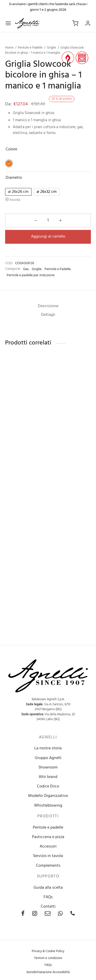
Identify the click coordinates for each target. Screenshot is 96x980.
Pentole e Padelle (30, 48)
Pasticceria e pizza (48, 837)
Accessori (48, 847)
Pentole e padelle (48, 828)
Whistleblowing (48, 806)
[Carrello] (75, 23)
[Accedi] (88, 23)
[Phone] (73, 914)
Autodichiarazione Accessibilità (48, 972)
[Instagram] (35, 914)
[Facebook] (23, 914)
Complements (48, 866)
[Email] (48, 914)
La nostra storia (48, 748)
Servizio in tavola (48, 856)
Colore (11, 149)
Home (9, 48)
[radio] (9, 163)
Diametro (14, 178)
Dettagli (48, 315)
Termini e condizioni (48, 958)
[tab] (48, 306)
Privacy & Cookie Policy (48, 951)
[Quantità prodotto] (48, 220)
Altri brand (48, 777)
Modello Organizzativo (48, 796)
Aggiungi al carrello (48, 237)
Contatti (48, 907)
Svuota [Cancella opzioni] (15, 200)
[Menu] (8, 23)
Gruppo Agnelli (48, 758)
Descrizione (48, 306)
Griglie (51, 48)
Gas (26, 269)
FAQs (48, 897)
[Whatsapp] (60, 914)
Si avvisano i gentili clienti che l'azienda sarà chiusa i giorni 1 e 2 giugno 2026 (48, 7)
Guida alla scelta (48, 888)
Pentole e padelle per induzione (31, 275)
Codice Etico (48, 786)
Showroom (48, 767)
